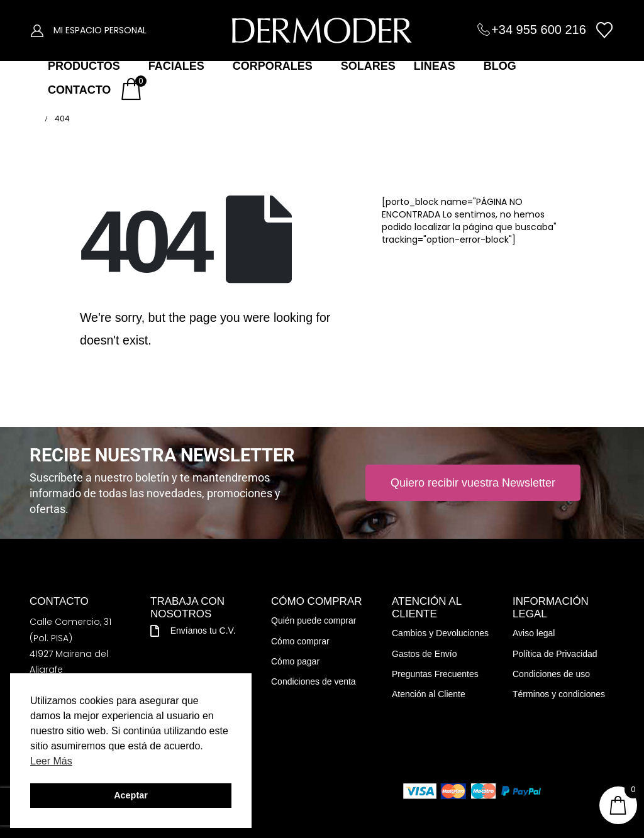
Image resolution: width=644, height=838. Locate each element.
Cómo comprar (300, 641)
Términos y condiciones (559, 694)
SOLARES (368, 66)
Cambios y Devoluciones (440, 633)
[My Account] (37, 30)
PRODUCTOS (84, 66)
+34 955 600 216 (539, 30)
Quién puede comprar (314, 620)
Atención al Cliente (429, 694)
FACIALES (176, 66)
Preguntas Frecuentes (435, 674)
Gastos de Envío (425, 654)
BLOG (500, 66)
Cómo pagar (295, 661)
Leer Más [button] (51, 761)
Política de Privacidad (555, 654)
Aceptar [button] (131, 795)
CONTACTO (79, 90)
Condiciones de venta (314, 681)
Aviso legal (534, 633)
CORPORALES (273, 66)
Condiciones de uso (551, 674)
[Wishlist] (605, 30)
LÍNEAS (435, 66)
